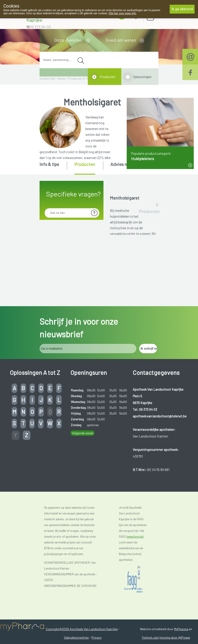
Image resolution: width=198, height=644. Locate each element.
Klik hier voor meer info (123, 13)
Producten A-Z (78, 78)
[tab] (53, 167)
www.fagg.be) (135, 580)
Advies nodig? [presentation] (124, 164)
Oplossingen (142, 77)
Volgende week (82, 476)
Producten (107, 77)
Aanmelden (166, 15)
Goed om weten (121, 40)
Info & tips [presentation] (49, 164)
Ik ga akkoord (182, 9)
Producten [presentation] (85, 164)
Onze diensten (68, 40)
